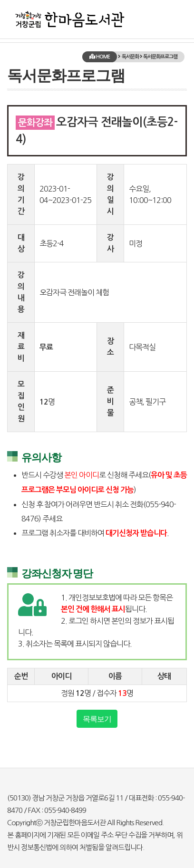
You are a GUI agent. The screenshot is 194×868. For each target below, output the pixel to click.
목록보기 (97, 719)
